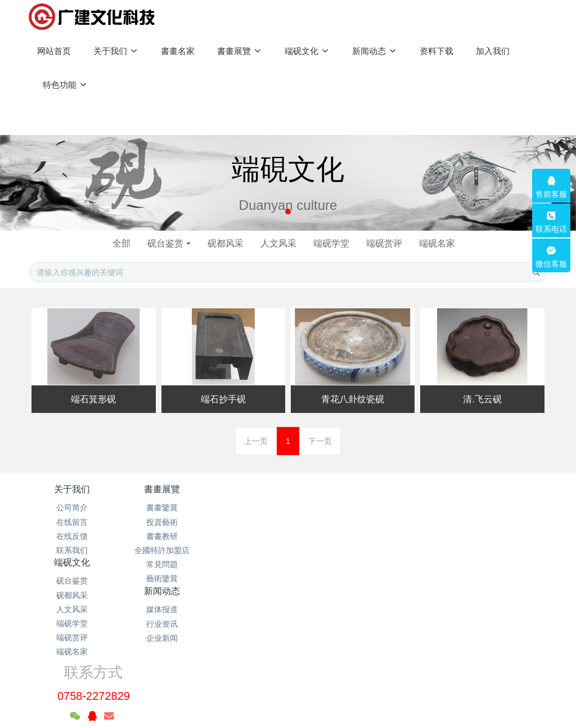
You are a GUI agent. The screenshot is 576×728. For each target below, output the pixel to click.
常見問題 (159, 564)
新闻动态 (331, 489)
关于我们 (72, 489)
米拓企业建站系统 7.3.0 (296, 680)
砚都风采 (223, 243)
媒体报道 (331, 507)
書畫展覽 (159, 489)
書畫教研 (159, 536)
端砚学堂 (334, 243)
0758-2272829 (439, 520)
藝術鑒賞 (159, 578)
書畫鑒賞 (159, 507)
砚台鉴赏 (161, 243)
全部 (115, 243)
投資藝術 (159, 522)
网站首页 (54, 51)
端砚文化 (245, 489)
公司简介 (72, 507)
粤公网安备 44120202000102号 (289, 653)
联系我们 (72, 550)
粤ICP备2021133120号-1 (288, 666)
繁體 (288, 701)
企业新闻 (331, 536)
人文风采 (278, 243)
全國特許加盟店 (159, 550)
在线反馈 (72, 536)
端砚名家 (444, 243)
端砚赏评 (389, 243)
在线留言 (72, 522)
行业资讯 (331, 522)
